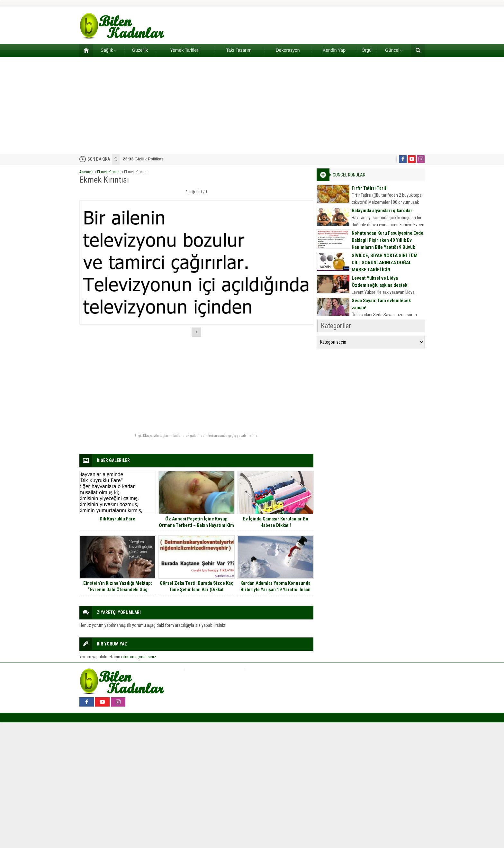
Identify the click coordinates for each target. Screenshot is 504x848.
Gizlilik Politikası (144, 159)
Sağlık (108, 50)
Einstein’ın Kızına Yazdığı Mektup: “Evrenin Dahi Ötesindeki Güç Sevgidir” (118, 590)
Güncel (394, 50)
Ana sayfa (84, 50)
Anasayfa (86, 172)
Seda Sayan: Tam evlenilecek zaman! (381, 304)
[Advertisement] (252, 105)
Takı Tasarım (239, 50)
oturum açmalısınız (139, 657)
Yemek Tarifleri (185, 50)
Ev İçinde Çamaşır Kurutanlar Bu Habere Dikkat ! (276, 522)
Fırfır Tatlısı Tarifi (370, 188)
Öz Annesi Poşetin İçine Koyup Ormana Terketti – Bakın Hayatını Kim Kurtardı (196, 525)
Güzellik (140, 50)
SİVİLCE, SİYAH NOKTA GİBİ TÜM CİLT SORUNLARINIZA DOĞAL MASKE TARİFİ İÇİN (385, 263)
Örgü (367, 50)
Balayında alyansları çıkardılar (382, 211)
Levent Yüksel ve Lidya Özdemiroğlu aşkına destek (379, 282)
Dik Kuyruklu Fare (117, 519)
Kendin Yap (334, 50)
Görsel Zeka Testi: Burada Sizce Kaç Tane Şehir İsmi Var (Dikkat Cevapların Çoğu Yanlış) (197, 590)
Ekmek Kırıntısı (109, 172)
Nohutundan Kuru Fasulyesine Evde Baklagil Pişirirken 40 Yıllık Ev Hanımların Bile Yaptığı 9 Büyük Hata (387, 244)
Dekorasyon (288, 50)
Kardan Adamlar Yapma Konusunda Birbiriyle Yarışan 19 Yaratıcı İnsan (275, 586)
